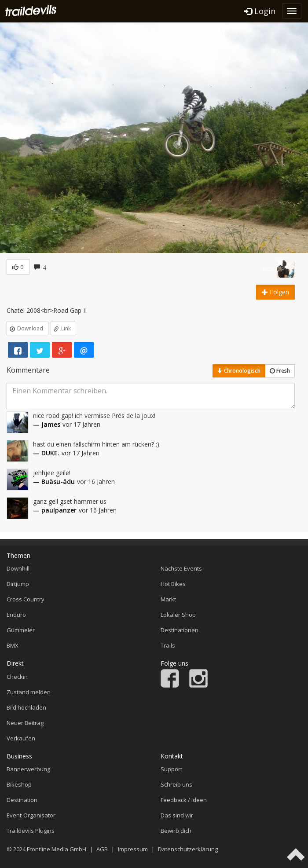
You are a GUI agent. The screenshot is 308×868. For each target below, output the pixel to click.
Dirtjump (18, 584)
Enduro (16, 615)
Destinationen (180, 630)
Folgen (275, 292)
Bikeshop (19, 784)
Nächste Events (181, 568)
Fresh (280, 371)
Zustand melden (29, 692)
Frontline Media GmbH (57, 849)
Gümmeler (21, 630)
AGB (102, 849)
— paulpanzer (55, 510)
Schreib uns (176, 784)
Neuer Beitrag (25, 723)
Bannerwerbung (28, 769)
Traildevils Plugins (31, 831)
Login (260, 11)
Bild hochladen (26, 707)
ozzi (268, 269)
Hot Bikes (173, 584)
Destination (22, 800)
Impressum (133, 849)
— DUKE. (46, 453)
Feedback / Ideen (184, 800)
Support (171, 769)
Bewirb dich (176, 831)
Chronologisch (239, 371)
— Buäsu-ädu (54, 482)
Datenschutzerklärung (188, 849)
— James (47, 424)
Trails (168, 645)
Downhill (18, 568)
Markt (168, 599)
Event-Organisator (31, 815)
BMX (13, 645)
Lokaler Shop (178, 615)
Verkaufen (21, 738)
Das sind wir (177, 815)
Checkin (17, 677)
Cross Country (26, 599)
